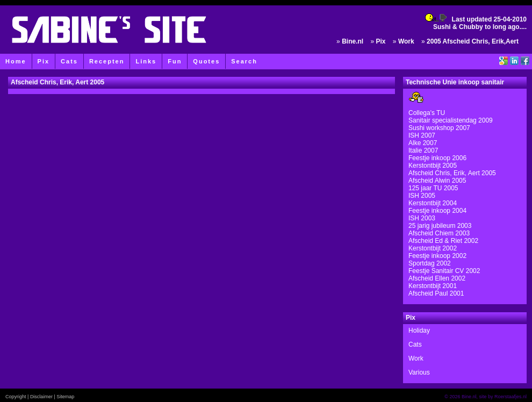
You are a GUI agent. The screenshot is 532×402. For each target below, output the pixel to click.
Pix (44, 61)
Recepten (107, 61)
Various (419, 372)
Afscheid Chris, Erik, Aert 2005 (57, 82)
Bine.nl (353, 41)
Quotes (206, 61)
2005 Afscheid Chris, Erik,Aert (473, 41)
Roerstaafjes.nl (511, 397)
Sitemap (65, 397)
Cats (69, 61)
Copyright (16, 397)
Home (16, 61)
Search (244, 61)
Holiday (419, 331)
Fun (175, 61)
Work (406, 41)
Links (146, 61)
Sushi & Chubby (458, 27)
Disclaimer (41, 397)
